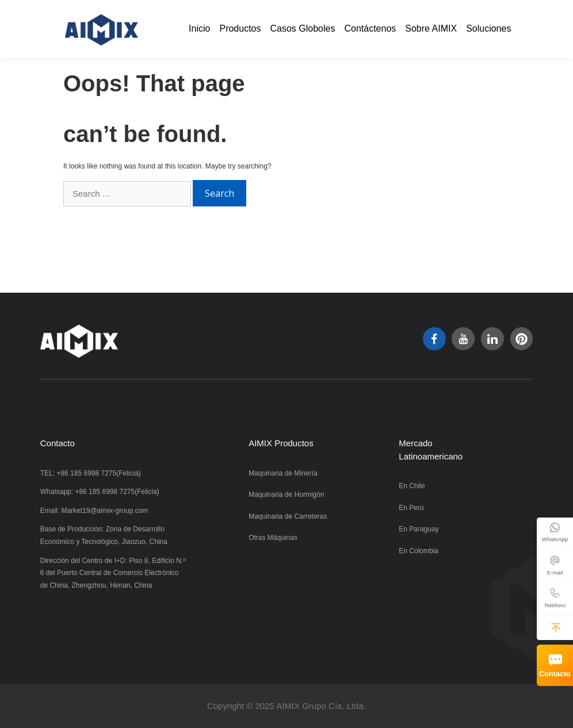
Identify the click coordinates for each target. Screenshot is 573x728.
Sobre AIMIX (431, 28)
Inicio (199, 28)
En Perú (411, 508)
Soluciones (488, 28)
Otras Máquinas (273, 538)
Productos (240, 28)
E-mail (555, 572)
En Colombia (419, 551)
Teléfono (555, 605)
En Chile (412, 486)
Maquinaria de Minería (283, 473)
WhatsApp (555, 539)
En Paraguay (419, 529)
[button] (556, 627)
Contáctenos (370, 28)
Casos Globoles (303, 28)
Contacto (555, 674)
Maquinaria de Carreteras (288, 516)
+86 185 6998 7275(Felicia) (98, 473)
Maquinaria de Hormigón (286, 495)
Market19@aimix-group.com (104, 511)
